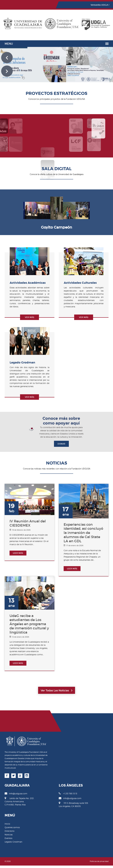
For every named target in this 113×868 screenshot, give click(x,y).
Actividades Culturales (80, 283)
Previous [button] (19, 209)
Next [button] (94, 209)
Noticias (9, 835)
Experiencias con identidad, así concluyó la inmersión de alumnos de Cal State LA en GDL (83, 533)
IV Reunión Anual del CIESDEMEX (28, 523)
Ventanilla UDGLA (100, 5)
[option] (57, 210)
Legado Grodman (22, 363)
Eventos (8, 838)
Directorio (10, 831)
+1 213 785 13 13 (68, 793)
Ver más (30, 317)
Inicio (7, 824)
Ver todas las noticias (57, 691)
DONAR (61, 444)
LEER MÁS (18, 553)
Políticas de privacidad (99, 861)
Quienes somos (12, 827)
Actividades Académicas (28, 283)
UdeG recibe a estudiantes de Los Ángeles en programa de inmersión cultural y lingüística (29, 624)
